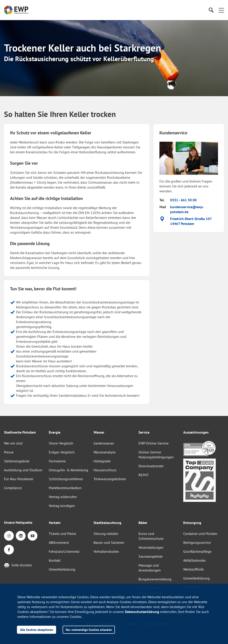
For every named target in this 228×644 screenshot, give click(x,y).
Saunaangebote (151, 556)
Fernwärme (57, 461)
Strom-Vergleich (61, 443)
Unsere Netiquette (18, 522)
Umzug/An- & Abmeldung (68, 470)
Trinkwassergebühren (110, 479)
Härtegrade (102, 461)
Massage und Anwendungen (150, 568)
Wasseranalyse (105, 452)
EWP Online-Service (154, 443)
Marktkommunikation (65, 488)
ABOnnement (59, 542)
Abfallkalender (194, 560)
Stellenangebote (17, 461)
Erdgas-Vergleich (62, 452)
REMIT (144, 475)
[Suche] (211, 10)
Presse (9, 452)
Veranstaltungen (151, 547)
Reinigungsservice (197, 542)
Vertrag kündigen (62, 506)
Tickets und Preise (62, 534)
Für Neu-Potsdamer (19, 479)
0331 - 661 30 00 (183, 200)
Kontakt (55, 560)
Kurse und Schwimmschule (151, 536)
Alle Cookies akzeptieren (37, 630)
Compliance (13, 488)
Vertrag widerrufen (63, 497)
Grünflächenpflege (197, 551)
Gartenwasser (104, 443)
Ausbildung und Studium (23, 470)
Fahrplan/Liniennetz (64, 551)
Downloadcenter (151, 466)
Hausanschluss (105, 470)
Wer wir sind (13, 443)
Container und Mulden (200, 534)
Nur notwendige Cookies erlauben (89, 630)
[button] (221, 10)
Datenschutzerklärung (142, 612)
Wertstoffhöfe (193, 569)
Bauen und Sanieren (109, 542)
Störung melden (106, 534)
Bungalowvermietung (155, 579)
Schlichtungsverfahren (66, 479)
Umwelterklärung (62, 569)
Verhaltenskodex (106, 551)
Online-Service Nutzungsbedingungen (156, 455)
